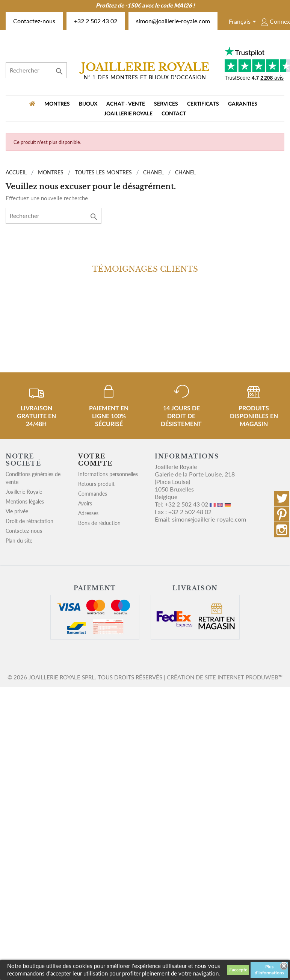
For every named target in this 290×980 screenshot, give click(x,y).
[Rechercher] (36, 70)
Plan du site (19, 541)
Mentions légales (25, 501)
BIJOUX (88, 104)
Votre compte (95, 460)
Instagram (282, 530)
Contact (174, 114)
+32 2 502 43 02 (96, 21)
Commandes (93, 494)
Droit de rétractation (29, 521)
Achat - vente (126, 104)
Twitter (282, 498)
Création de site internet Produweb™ (225, 677)
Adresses (88, 513)
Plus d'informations (269, 970)
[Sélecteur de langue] (244, 22)
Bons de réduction (99, 523)
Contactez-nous (34, 21)
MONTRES (57, 104)
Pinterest (282, 514)
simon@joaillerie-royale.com (173, 21)
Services (166, 104)
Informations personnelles (108, 474)
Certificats (203, 104)
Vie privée (17, 511)
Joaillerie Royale (128, 114)
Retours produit (96, 484)
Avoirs (85, 503)
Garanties (243, 104)
